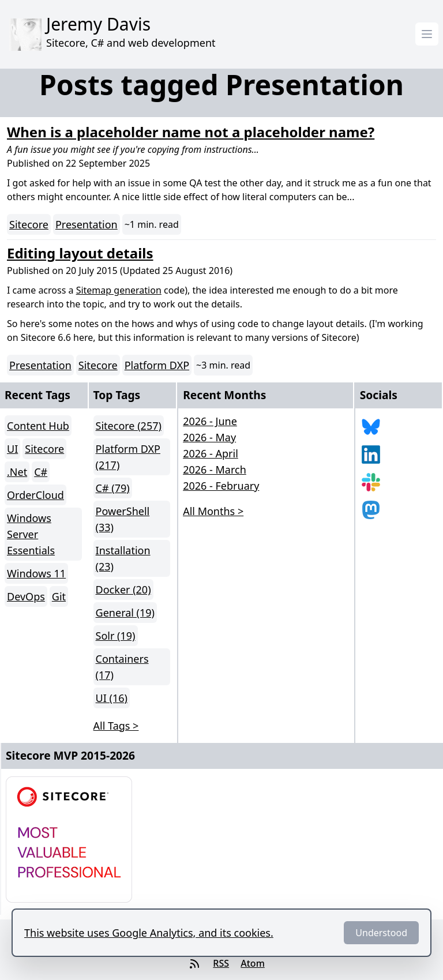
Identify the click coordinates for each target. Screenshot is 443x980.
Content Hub (38, 426)
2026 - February (221, 486)
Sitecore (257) (129, 426)
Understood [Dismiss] (381, 933)
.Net (17, 472)
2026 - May (209, 437)
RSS (221, 963)
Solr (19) (116, 636)
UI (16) (112, 698)
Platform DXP (157, 365)
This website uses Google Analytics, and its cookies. (149, 933)
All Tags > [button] (116, 726)
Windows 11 (36, 573)
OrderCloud (35, 495)
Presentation (87, 224)
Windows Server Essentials (31, 534)
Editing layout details (80, 253)
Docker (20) (123, 589)
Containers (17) (122, 667)
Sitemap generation (119, 290)
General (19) (125, 613)
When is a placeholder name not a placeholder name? (191, 132)
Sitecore (29, 224)
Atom (253, 963)
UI (12, 449)
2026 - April (211, 453)
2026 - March (215, 470)
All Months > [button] (213, 511)
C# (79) (113, 488)
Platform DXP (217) (128, 457)
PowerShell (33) (123, 519)
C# (41, 472)
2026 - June (210, 421)
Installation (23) (123, 558)
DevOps (26, 596)
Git (59, 596)
